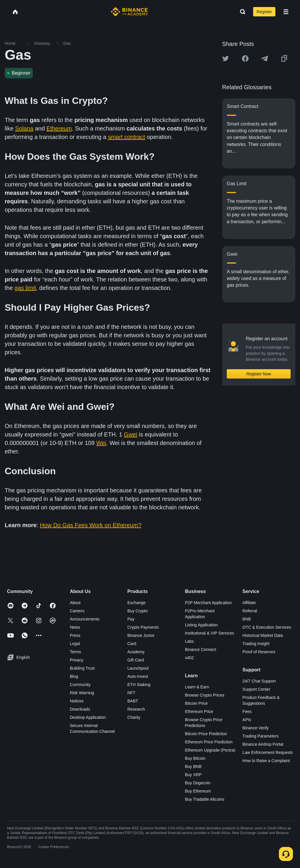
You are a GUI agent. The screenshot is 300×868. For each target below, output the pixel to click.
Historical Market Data (263, 635)
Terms (75, 652)
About (75, 603)
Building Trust (82, 668)
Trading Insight (256, 644)
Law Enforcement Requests (268, 752)
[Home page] (129, 12)
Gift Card (136, 660)
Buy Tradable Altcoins (205, 799)
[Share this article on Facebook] (245, 59)
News (75, 627)
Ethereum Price (199, 711)
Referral (250, 611)
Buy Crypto (138, 611)
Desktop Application (88, 717)
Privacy (76, 660)
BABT (133, 701)
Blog (74, 676)
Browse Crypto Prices (205, 695)
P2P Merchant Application (208, 603)
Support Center (256, 689)
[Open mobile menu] (286, 12)
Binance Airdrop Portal (263, 744)
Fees (247, 711)
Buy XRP (193, 775)
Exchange (137, 603)
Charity (134, 717)
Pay (131, 619)
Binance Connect (201, 649)
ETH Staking (139, 685)
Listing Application (201, 625)
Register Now (259, 374)
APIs (247, 720)
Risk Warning (82, 693)
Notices (77, 701)
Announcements (85, 619)
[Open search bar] (241, 12)
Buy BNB (193, 766)
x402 (189, 658)
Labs (189, 641)
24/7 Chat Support (259, 681)
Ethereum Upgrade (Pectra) (210, 750)
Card (132, 644)
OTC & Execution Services (267, 627)
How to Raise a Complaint (266, 761)
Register (264, 12)
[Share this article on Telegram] (265, 59)
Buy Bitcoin (195, 758)
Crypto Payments (143, 627)
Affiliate (249, 603)
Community (80, 685)
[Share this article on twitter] (226, 59)
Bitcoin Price (196, 703)
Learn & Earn (197, 687)
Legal (75, 644)
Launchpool (138, 668)
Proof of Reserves (259, 652)
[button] (286, 12)
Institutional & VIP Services (209, 633)
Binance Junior (141, 635)
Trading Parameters (261, 736)
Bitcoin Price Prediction (206, 734)
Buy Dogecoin (198, 783)
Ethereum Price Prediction (209, 742)
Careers (77, 611)
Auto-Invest (138, 676)
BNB (247, 619)
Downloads (80, 709)
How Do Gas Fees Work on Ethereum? (91, 525)
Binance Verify (256, 728)
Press (75, 635)
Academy (136, 652)
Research (136, 709)
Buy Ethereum (198, 791)
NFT (131, 693)
